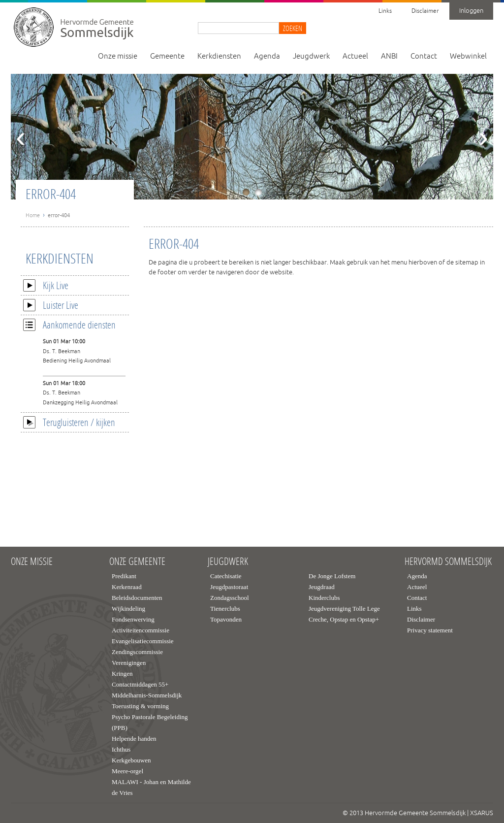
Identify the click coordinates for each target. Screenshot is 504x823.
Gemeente (167, 56)
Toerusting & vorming (140, 706)
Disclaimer (425, 11)
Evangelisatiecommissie (143, 641)
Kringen (122, 674)
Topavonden (226, 619)
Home (33, 215)
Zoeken (293, 28)
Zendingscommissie (137, 652)
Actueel (355, 56)
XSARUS (482, 813)
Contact (424, 56)
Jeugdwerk (311, 56)
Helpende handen (134, 739)
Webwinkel (468, 56)
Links (385, 11)
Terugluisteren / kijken (69, 422)
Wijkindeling (128, 609)
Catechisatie (226, 576)
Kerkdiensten (219, 56)
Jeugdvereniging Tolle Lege (344, 609)
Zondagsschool (230, 598)
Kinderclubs (324, 598)
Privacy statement (430, 630)
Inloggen (471, 11)
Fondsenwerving (133, 619)
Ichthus (121, 749)
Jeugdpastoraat (229, 587)
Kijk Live (46, 285)
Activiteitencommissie (141, 630)
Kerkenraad (127, 587)
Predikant (124, 576)
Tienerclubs (225, 609)
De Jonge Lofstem (332, 576)
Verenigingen (129, 663)
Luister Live (51, 305)
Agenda (267, 56)
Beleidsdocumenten (137, 598)
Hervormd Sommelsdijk (448, 561)
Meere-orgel (127, 771)
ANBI (389, 56)
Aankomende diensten (69, 325)
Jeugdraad (322, 587)
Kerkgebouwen (131, 760)
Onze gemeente (137, 561)
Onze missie (118, 56)
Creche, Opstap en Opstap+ (344, 619)
